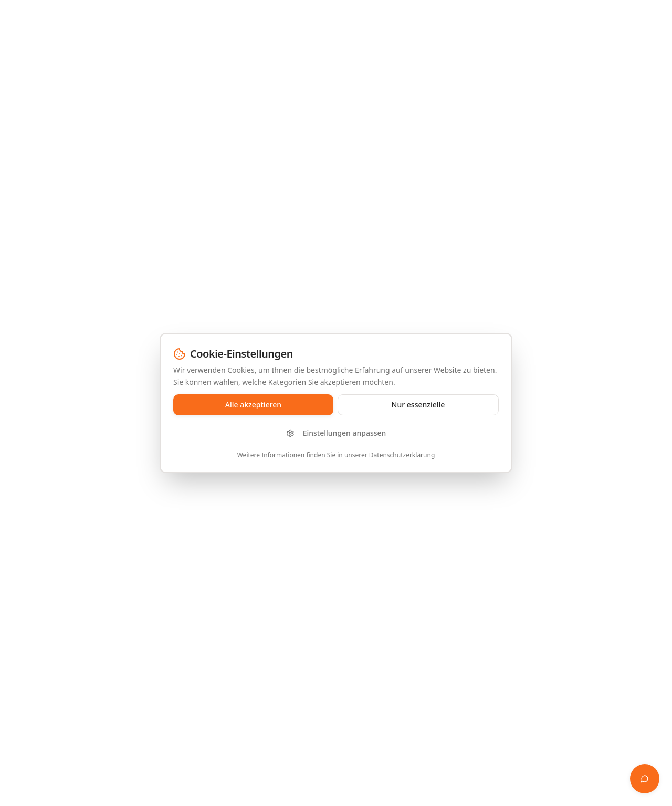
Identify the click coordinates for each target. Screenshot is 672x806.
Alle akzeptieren (253, 405)
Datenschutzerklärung (402, 455)
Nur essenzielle (418, 405)
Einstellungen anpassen (336, 433)
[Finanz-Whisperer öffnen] (645, 779)
